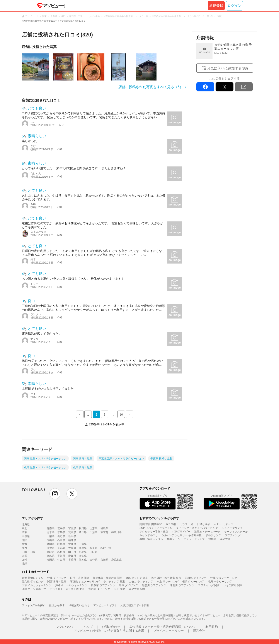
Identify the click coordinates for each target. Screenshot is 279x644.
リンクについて (64, 627)
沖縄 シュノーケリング (224, 578)
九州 (24, 560)
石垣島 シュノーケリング (85, 582)
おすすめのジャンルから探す (159, 518)
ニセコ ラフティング (141, 582)
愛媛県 (72, 556)
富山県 (51, 540)
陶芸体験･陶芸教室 (151, 524)
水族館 (212, 539)
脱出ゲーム (173, 539)
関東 (24, 532)
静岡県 (51, 544)
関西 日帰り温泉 (57, 582)
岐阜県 (61, 544)
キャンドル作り (149, 535)
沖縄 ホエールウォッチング (71, 585)
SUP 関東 (119, 589)
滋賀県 (51, 548)
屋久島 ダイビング (33, 582)
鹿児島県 (116, 560)
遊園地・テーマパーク (207, 532)
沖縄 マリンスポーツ (34, 589)
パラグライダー (181, 532)
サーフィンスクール (236, 532)
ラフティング (233, 535)
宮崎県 (104, 560)
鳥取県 (51, 552)
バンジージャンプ (194, 539)
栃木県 (51, 532)
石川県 (61, 540)
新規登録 (216, 6)
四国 (24, 556)
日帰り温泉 (203, 524)
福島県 (104, 528)
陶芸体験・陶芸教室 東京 (166, 578)
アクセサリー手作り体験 (154, 532)
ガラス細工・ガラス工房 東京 (67, 589)
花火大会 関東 (137, 589)
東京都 (104, 532)
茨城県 (72, 532)
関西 (24, 548)
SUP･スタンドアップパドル (156, 528)
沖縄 (24, 564)
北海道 (26, 524)
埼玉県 (83, 532)
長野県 (61, 536)
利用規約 (212, 627)
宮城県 (72, 528)
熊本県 (83, 560)
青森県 (51, 528)
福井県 (72, 540)
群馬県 (61, 532)
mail (244, 87)
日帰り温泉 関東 (79, 578)
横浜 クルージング (193, 582)
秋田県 (83, 528)
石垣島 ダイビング (196, 578)
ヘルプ (88, 627)
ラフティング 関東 (114, 582)
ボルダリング (213, 535)
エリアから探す (32, 518)
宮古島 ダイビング (99, 589)
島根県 (61, 552)
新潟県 (72, 536)
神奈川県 (116, 532)
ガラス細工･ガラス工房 (179, 524)
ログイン (235, 6)
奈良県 (94, 548)
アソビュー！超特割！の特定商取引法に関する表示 (109, 631)
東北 (24, 528)
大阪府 (72, 548)
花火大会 (225, 539)
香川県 (61, 556)
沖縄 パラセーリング (220, 582)
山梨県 (51, 536)
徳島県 (51, 556)
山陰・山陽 (28, 552)
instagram (55, 494)
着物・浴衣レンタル (151, 539)
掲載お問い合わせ (79, 605)
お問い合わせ (111, 627)
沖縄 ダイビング (57, 578)
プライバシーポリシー (168, 631)
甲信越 (26, 536)
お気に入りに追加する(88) (227, 68)
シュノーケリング (232, 528)
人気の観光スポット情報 (135, 605)
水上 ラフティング (168, 582)
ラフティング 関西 (209, 585)
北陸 (24, 540)
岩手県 (61, 528)
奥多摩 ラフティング (103, 585)
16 (121, 414)
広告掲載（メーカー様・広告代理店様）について (163, 627)
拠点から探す (57, 605)
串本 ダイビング (128, 585)
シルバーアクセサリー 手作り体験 (181, 535)
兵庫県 (83, 548)
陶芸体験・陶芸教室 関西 (108, 578)
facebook (205, 87)
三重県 (83, 544)
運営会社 (199, 631)
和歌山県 (106, 548)
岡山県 (72, 552)
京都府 (61, 548)
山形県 (94, 528)
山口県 (94, 552)
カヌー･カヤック (223, 524)
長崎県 (72, 560)
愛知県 (72, 544)
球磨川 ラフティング (182, 585)
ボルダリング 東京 (137, 578)
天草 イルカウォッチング (37, 585)
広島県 (83, 552)
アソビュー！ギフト (105, 605)
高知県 (83, 556)
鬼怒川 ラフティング (154, 585)
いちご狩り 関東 (233, 585)
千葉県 (94, 532)
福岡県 (51, 560)
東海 (24, 544)
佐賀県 (61, 560)
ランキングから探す (34, 605)
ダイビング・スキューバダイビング (197, 528)
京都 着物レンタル (33, 578)
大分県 (94, 560)
